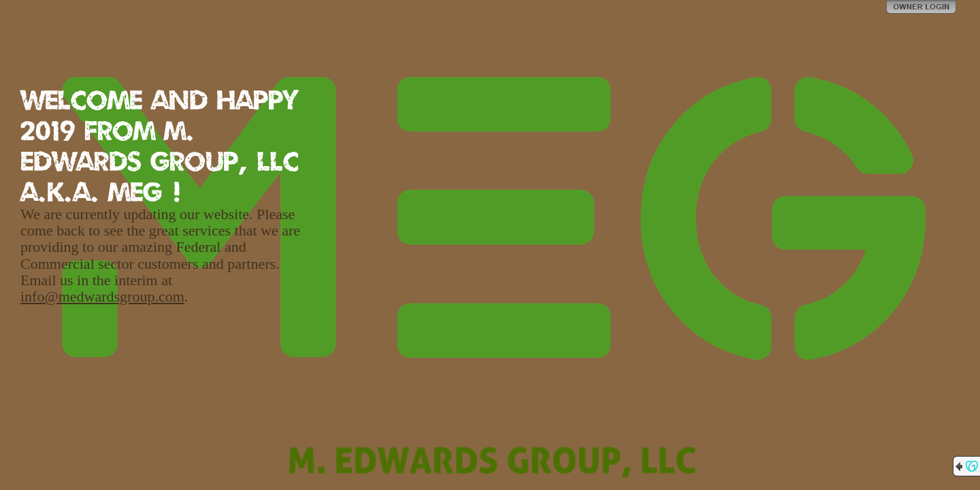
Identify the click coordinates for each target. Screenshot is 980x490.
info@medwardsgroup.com (102, 296)
